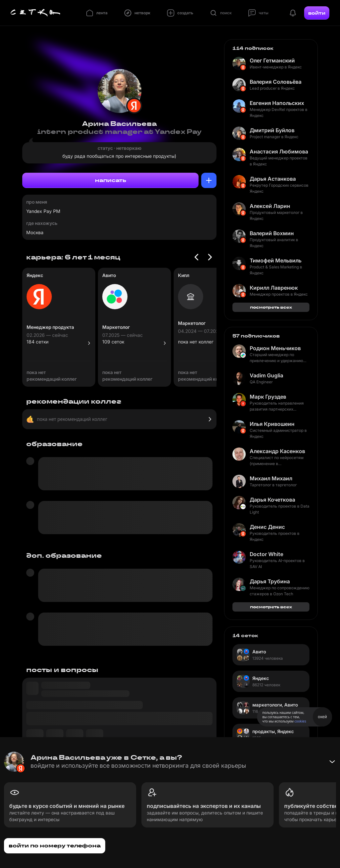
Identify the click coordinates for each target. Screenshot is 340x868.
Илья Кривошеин (272, 424)
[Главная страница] (36, 13)
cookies (300, 721)
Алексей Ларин (270, 206)
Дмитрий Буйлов (272, 130)
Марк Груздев (268, 397)
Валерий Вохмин (272, 233)
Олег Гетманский (272, 60)
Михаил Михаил (271, 478)
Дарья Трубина (270, 581)
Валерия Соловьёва (276, 82)
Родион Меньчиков (275, 348)
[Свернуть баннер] (332, 762)
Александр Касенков (277, 451)
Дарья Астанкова (273, 179)
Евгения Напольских (277, 103)
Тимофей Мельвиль (276, 260)
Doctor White (266, 554)
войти (317, 13)
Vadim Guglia (266, 375)
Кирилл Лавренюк (274, 288)
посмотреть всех (271, 307)
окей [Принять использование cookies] (322, 717)
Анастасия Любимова (279, 151)
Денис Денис (267, 527)
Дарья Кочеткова (272, 500)
